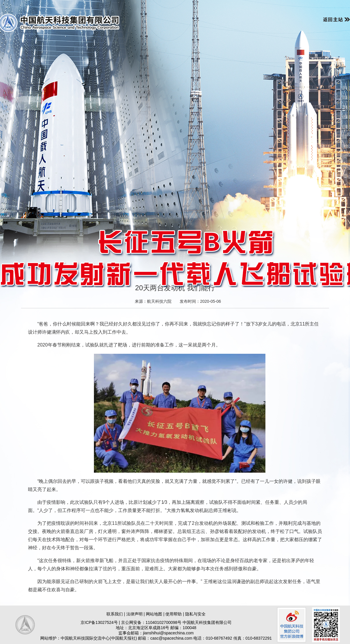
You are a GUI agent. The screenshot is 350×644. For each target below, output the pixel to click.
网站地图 (154, 614)
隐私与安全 (195, 614)
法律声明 (134, 614)
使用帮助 (174, 614)
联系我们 (115, 614)
